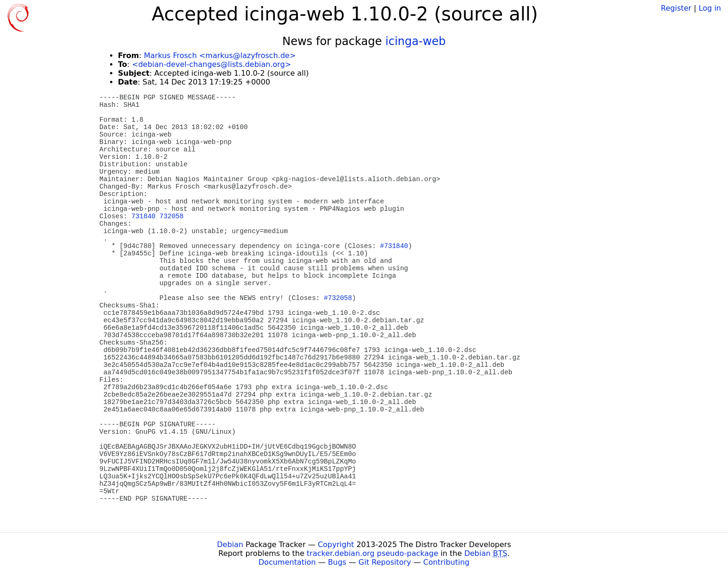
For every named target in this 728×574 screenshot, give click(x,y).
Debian (230, 545)
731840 (143, 216)
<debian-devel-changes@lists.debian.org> (211, 64)
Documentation (287, 562)
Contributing (447, 562)
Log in (710, 8)
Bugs (337, 562)
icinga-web (416, 41)
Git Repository (385, 562)
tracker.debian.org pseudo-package (373, 553)
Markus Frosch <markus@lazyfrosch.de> (220, 55)
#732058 (338, 298)
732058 (172, 216)
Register (676, 8)
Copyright (336, 545)
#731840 (394, 246)
